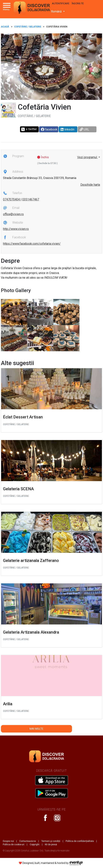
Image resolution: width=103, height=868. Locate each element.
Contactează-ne (28, 841)
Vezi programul (87, 157)
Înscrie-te (78, 3)
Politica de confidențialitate (80, 841)
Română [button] (57, 11)
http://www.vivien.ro (16, 229)
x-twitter (29, 129)
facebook (49, 129)
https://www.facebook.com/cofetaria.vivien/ (32, 244)
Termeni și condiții (51, 841)
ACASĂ (5, 27)
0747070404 (12, 199)
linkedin (67, 129)
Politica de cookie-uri (14, 844)
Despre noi (8, 841)
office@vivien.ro (13, 214)
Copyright (35, 844)
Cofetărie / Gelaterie (28, 27)
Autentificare (61, 3)
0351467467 (31, 199)
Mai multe (36, 729)
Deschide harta (90, 185)
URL (84, 129)
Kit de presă (51, 844)
